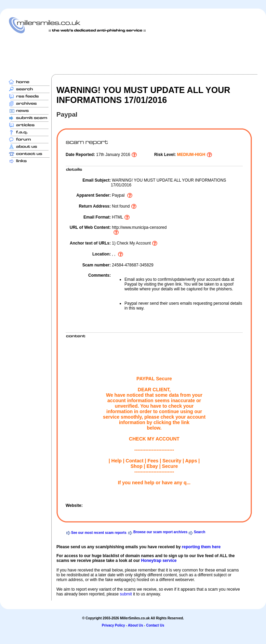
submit (126, 594)
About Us (135, 625)
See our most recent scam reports (99, 533)
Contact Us (155, 625)
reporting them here (201, 547)
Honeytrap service (159, 561)
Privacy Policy (114, 625)
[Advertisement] (133, 54)
